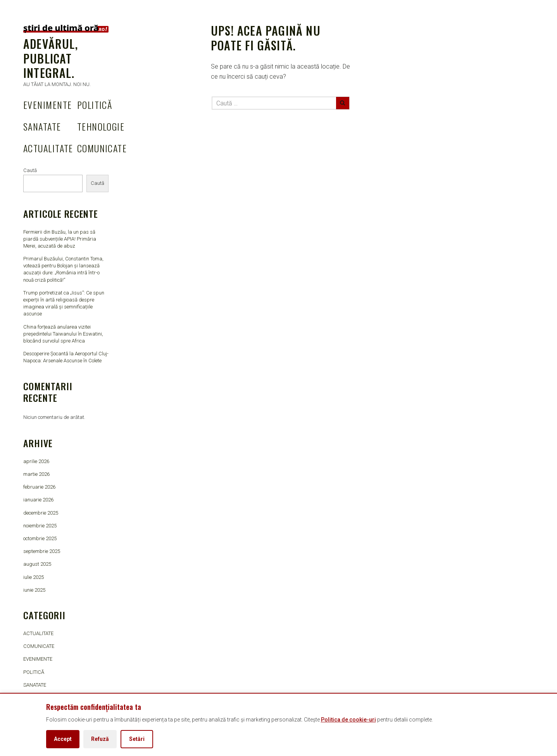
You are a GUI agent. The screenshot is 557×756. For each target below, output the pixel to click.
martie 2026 (36, 474)
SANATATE (42, 126)
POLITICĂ (95, 105)
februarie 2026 (39, 487)
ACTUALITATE (48, 148)
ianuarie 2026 (38, 500)
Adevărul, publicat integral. (51, 58)
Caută (30, 170)
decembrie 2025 (41, 513)
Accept (63, 739)
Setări (137, 739)
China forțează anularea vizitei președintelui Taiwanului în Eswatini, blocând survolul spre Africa (63, 334)
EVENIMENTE (47, 105)
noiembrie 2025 (40, 526)
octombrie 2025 (40, 538)
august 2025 (37, 564)
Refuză (100, 739)
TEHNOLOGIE (101, 126)
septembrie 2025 (42, 551)
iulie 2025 (34, 577)
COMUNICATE (102, 148)
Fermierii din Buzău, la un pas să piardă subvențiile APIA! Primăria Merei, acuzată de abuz (60, 239)
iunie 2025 (34, 590)
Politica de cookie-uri (348, 720)
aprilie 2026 (36, 461)
